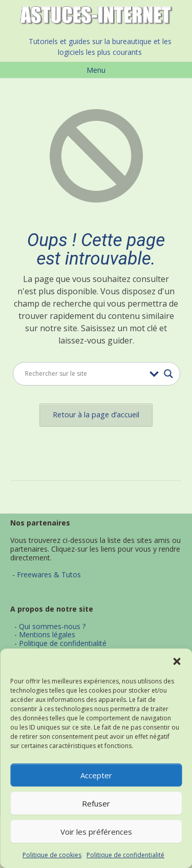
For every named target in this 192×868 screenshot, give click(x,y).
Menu (96, 70)
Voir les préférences (96, 832)
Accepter (96, 775)
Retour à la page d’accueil (96, 415)
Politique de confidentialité (125, 855)
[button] (177, 661)
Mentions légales (47, 634)
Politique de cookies (52, 855)
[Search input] (85, 374)
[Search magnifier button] (168, 374)
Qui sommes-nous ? (52, 626)
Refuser (96, 803)
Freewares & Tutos (49, 574)
